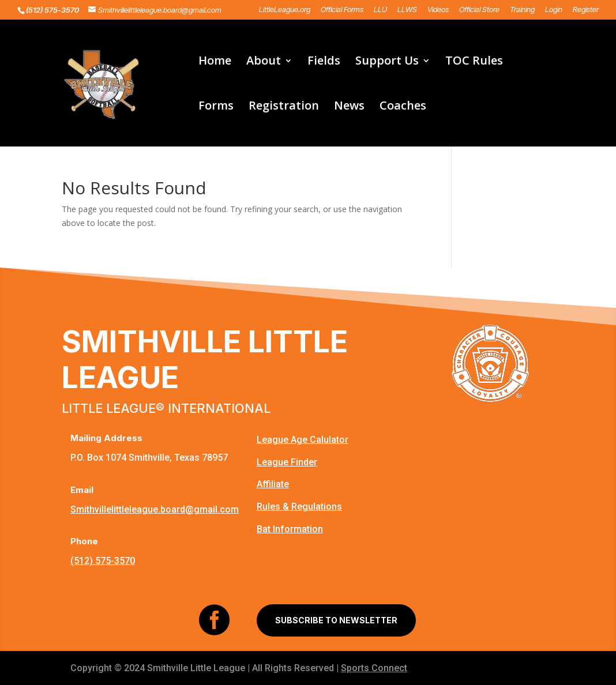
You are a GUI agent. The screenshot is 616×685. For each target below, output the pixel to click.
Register (586, 10)
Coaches (403, 107)
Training (522, 10)
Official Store (479, 10)
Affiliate (273, 484)
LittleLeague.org (285, 10)
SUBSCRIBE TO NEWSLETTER (336, 620)
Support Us (387, 62)
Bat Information (290, 529)
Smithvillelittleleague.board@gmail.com (155, 509)
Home (215, 62)
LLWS (407, 10)
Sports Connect (374, 668)
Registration (284, 107)
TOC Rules (474, 62)
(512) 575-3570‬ (103, 561)
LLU (380, 10)
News (349, 107)
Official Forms (342, 10)
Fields (324, 62)
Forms (216, 107)
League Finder (287, 462)
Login (554, 10)
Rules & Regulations (299, 507)
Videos (438, 10)
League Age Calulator (303, 440)
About (264, 62)
